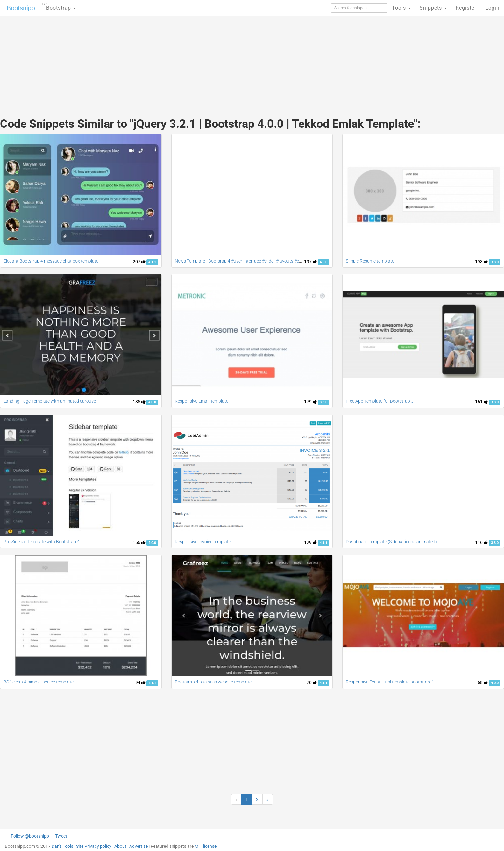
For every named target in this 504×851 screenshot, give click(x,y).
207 (139, 262)
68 (483, 682)
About (120, 846)
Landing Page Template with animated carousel (50, 401)
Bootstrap (59, 6)
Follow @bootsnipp (30, 836)
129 (310, 542)
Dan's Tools (62, 846)
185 (139, 402)
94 (140, 682)
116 (481, 542)
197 (310, 262)
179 (310, 402)
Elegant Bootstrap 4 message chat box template (51, 261)
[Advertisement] (204, 61)
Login (492, 8)
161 (481, 402)
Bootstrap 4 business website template (213, 682)
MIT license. (206, 846)
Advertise (138, 846)
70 (312, 682)
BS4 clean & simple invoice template (39, 682)
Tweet (61, 836)
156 (139, 542)
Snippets (433, 8)
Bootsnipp (21, 8)
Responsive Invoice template (203, 542)
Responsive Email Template (202, 401)
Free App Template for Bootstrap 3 (380, 401)
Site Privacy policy (94, 846)
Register (466, 8)
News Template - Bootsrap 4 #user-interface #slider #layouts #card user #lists (251, 261)
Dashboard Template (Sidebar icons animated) (391, 542)
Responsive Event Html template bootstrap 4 (390, 682)
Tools (401, 8)
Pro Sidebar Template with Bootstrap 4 (42, 542)
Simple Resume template (370, 261)
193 (481, 262)
